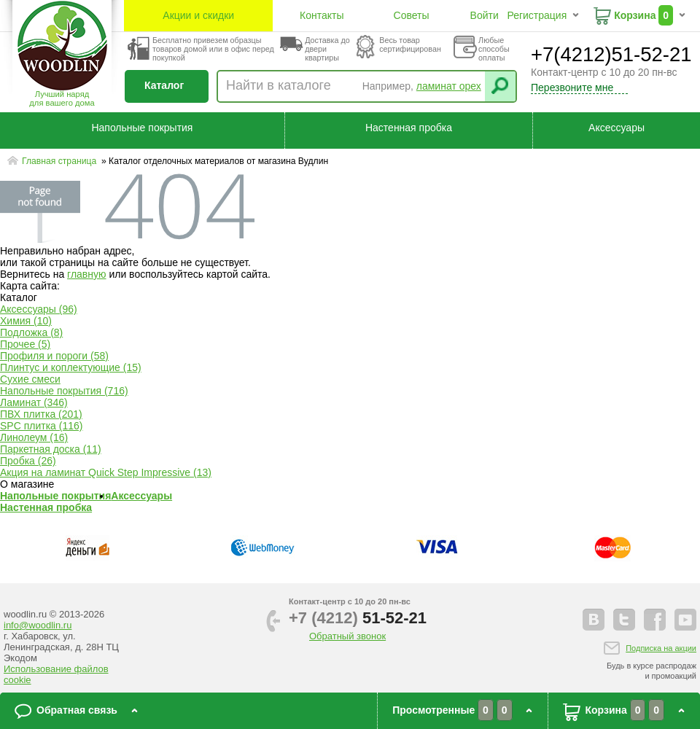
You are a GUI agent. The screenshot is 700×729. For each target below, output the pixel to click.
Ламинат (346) (34, 402)
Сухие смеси (30, 379)
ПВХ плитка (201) (41, 414)
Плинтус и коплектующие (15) (71, 367)
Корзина (635, 15)
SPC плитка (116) (41, 426)
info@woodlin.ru (38, 625)
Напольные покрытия (142, 128)
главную (86, 274)
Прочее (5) (25, 344)
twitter (624, 620)
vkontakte (594, 620)
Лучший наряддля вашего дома (62, 98)
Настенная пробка (409, 128)
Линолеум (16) (34, 437)
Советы (412, 15)
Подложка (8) (31, 332)
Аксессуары (617, 128)
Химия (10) (26, 321)
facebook (655, 620)
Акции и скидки (198, 15)
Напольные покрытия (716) (64, 391)
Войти (485, 15)
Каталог (164, 85)
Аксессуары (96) (39, 309)
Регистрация (537, 15)
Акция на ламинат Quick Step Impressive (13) (106, 472)
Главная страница (61, 161)
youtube (685, 620)
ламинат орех (449, 86)
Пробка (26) (28, 461)
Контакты (322, 15)
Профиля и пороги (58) (54, 356)
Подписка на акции (661, 648)
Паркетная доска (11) (51, 449)
